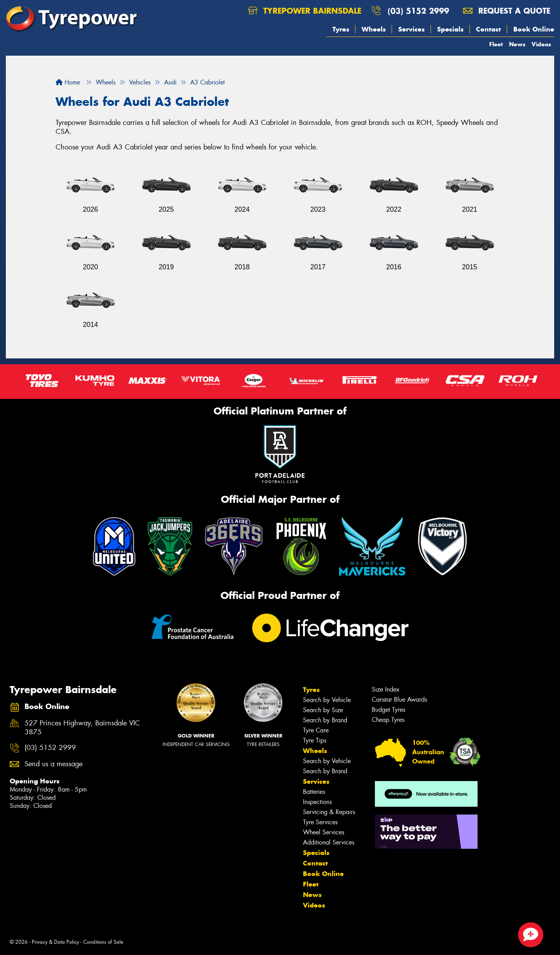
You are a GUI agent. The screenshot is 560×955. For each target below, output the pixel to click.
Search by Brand (325, 720)
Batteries (314, 792)
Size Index (386, 689)
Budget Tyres (388, 710)
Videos (541, 44)
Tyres (341, 29)
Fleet (496, 44)
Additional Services (329, 842)
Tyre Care (316, 730)
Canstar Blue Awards (399, 700)
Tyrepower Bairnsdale (305, 11)
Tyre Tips (315, 740)
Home (68, 82)
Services (411, 29)
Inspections (317, 802)
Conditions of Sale (103, 942)
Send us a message (53, 764)
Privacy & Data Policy (55, 942)
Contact (488, 29)
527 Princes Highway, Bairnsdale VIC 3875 (82, 728)
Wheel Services (324, 832)
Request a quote (507, 11)
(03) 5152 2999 (418, 11)
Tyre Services (320, 822)
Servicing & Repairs (329, 812)
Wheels (374, 29)
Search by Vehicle (327, 700)
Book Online (534, 29)
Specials (450, 29)
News (517, 44)
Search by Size (323, 710)
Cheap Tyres (388, 720)
